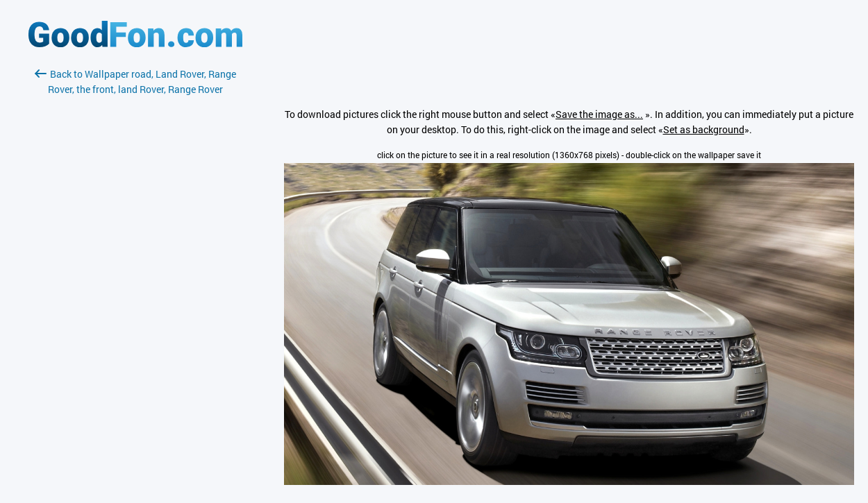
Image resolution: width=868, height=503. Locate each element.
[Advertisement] (135, 262)
